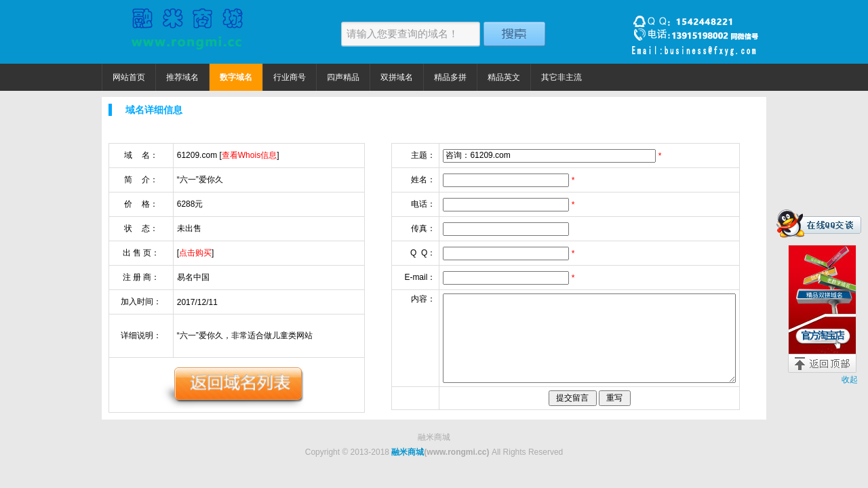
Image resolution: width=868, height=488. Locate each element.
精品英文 (504, 77)
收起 (850, 380)
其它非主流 (561, 77)
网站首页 (129, 77)
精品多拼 (450, 77)
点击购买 (195, 253)
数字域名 (236, 77)
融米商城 (408, 452)
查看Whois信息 (249, 155)
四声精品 (343, 77)
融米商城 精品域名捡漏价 (186, 32)
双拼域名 (397, 77)
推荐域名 (182, 77)
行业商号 (290, 77)
